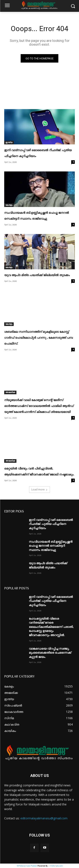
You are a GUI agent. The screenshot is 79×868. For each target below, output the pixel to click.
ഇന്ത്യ (9, 142)
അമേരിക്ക (10, 392)
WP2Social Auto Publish (27, 866)
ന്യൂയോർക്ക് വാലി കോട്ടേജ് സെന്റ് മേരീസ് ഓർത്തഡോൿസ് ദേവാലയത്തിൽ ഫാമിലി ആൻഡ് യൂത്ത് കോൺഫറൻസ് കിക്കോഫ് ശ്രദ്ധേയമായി (39, 406)
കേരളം (9, 205)
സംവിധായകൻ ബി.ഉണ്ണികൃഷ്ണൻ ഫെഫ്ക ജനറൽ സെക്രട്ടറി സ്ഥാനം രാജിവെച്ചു (51, 546)
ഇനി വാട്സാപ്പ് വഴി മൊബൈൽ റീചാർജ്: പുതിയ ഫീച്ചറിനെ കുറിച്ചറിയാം (51, 524)
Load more (39, 489)
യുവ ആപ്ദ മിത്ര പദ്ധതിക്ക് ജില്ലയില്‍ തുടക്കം (37, 275)
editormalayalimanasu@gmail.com (44, 818)
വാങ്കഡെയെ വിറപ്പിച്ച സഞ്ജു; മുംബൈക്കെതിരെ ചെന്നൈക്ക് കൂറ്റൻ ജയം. (50, 653)
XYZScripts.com (56, 866)
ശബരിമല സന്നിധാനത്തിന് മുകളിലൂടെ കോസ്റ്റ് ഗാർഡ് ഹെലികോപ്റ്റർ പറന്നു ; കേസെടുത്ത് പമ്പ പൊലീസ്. (38, 338)
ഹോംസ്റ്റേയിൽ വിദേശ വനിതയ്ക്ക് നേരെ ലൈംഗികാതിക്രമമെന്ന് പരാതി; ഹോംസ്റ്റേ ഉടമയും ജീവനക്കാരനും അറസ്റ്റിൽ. (51, 627)
